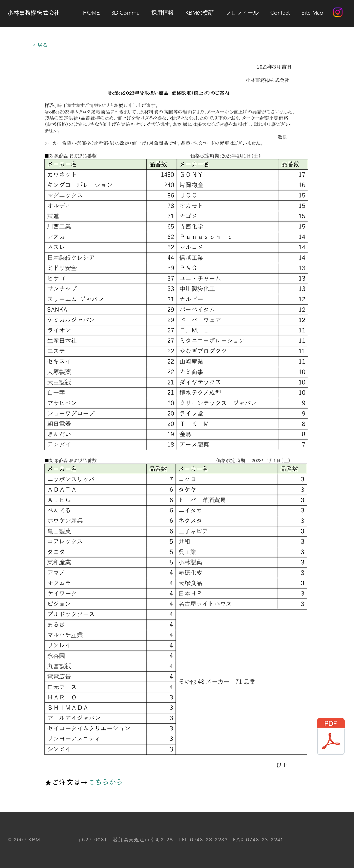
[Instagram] (338, 12)
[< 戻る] (40, 45)
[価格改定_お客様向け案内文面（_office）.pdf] (331, 737)
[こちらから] (108, 782)
